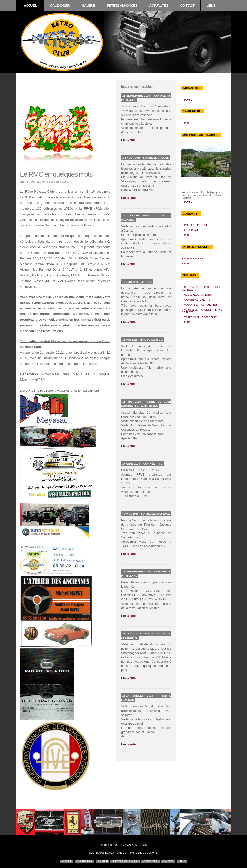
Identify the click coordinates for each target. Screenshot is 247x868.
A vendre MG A (193, 259)
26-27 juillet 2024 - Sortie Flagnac (146, 698)
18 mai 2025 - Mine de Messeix (143, 340)
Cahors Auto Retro (197, 300)
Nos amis (189, 275)
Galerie (88, 5)
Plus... (188, 100)
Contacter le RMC (196, 225)
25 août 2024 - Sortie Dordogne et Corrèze (146, 636)
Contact (187, 5)
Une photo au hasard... (200, 135)
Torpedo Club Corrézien (201, 317)
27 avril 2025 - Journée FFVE (142, 464)
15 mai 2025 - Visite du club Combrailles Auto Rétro (146, 404)
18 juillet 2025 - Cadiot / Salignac (146, 218)
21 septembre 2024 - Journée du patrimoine (146, 574)
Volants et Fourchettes (201, 305)
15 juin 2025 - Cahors (137, 282)
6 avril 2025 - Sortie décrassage (146, 514)
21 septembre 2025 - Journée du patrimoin (146, 98)
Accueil (30, 5)
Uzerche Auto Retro (198, 295)
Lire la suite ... (130, 140)
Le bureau (191, 230)
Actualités (159, 5)
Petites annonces (122, 5)
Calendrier (60, 5)
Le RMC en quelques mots (56, 174)
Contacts (190, 214)
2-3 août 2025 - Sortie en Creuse (146, 158)
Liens (211, 5)
